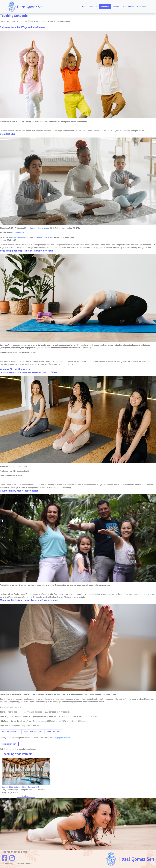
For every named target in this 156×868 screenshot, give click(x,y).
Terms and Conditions (24, 864)
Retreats (116, 7)
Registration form (9, 744)
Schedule (105, 7)
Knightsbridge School (44, 237)
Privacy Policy (8, 864)
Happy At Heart (18, 237)
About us (94, 7)
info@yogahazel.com (61, 738)
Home (84, 7)
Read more (26, 796)
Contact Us (142, 7)
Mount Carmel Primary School (37, 228)
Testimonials (128, 7)
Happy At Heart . (18, 233)
